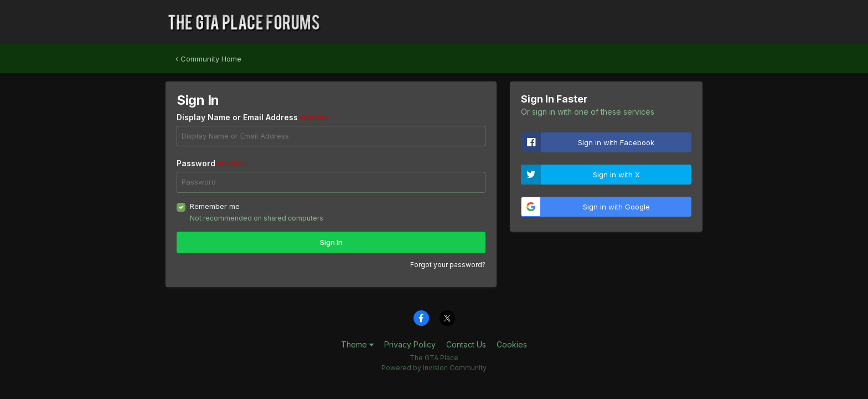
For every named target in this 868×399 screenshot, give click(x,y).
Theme (357, 344)
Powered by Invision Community (434, 368)
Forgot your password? (448, 265)
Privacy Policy (410, 344)
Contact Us (466, 344)
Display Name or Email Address (253, 117)
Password (212, 163)
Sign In (331, 242)
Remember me (215, 206)
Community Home (208, 59)
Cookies (512, 344)
